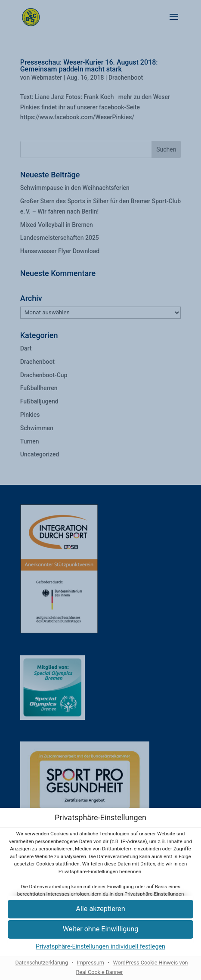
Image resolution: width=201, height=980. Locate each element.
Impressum (91, 963)
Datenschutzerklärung (42, 963)
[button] (100, 929)
